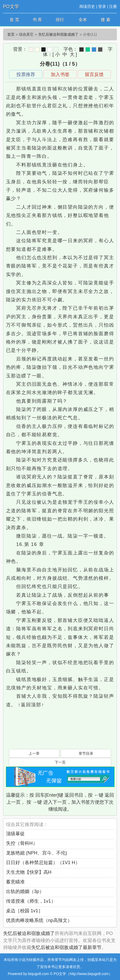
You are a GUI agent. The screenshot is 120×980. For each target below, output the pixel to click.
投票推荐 (26, 74)
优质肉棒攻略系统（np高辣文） (39, 920)
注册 (113, 6)
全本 (83, 20)
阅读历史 (87, 6)
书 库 (37, 20)
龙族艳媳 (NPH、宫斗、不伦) (37, 853)
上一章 (34, 753)
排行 (60, 20)
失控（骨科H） (22, 843)
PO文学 (11, 7)
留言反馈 (94, 74)
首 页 (14, 20)
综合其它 (26, 34)
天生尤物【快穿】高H (29, 872)
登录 (102, 6)
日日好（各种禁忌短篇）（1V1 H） (43, 863)
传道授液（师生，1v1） (31, 901)
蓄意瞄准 (15, 882)
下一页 (60, 762)
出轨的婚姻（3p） (25, 891)
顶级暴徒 (15, 834)
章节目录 (86, 753)
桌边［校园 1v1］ (24, 911)
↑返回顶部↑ (31, 705)
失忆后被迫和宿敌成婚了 (58, 34)
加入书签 (60, 74)
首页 (11, 34)
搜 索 (105, 20)
